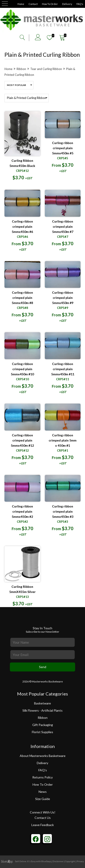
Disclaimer (58, 861)
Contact (33, 4)
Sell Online (21, 861)
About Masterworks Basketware (42, 756)
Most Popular (16, 85)
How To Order (50, 4)
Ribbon (42, 719)
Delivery (67, 4)
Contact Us (43, 818)
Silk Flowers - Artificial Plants (42, 711)
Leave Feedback (43, 825)
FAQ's (80, 4)
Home (21, 4)
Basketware (42, 703)
